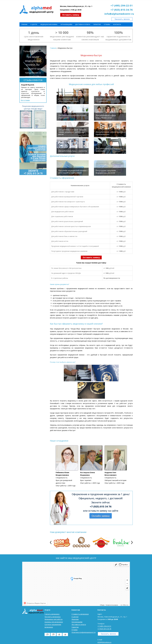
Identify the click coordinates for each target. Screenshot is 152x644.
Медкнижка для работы (54, 619)
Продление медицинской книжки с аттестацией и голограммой (73, 172)
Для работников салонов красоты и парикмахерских (110, 133)
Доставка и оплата (83, 24)
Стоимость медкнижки (80, 614)
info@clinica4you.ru (104, 642)
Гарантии (97, 24)
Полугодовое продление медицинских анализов (106, 172)
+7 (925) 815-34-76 (122, 10)
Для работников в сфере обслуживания (106, 100)
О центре (34, 24)
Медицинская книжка (49, 24)
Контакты (117, 24)
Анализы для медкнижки (54, 622)
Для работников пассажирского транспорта (109, 150)
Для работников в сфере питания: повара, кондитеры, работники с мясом (72, 132)
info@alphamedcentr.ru (119, 14)
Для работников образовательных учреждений (72, 117)
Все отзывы (25, 100)
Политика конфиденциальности (84, 632)
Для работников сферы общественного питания (68, 100)
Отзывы (107, 24)
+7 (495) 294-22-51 (122, 5)
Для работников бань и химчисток (73, 151)
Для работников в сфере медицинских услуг (106, 117)
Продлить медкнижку (53, 617)
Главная (24, 24)
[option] (61, 542)
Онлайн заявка (101, 516)
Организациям (66, 24)
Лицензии (75, 619)
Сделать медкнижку (52, 614)
